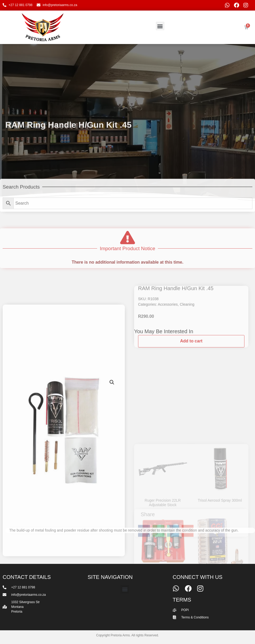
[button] (160, 26)
